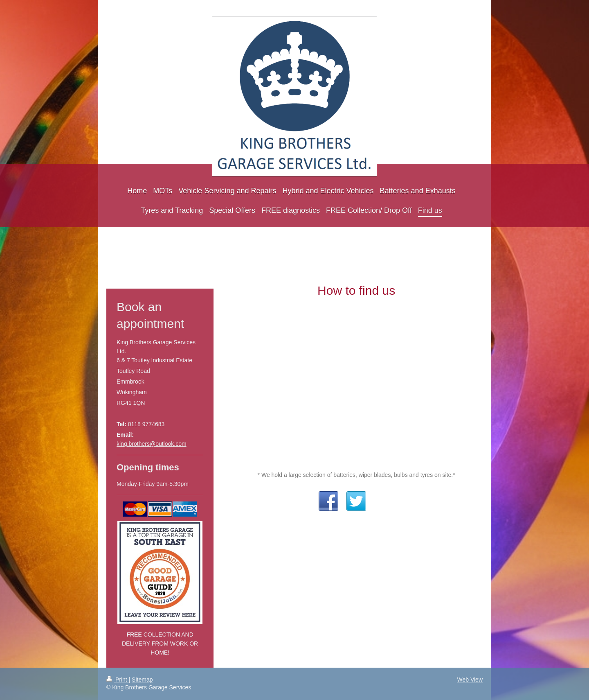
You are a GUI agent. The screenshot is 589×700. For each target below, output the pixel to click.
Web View (470, 680)
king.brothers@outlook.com (152, 444)
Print (118, 680)
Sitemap (142, 680)
